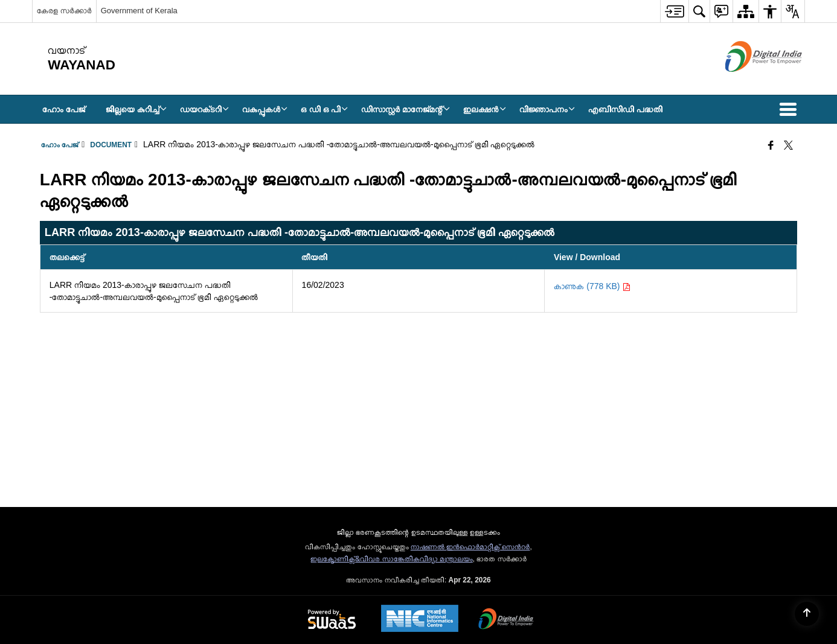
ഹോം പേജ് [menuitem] (64, 109)
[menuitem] (674, 11)
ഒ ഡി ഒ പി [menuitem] (325, 109)
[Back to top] (807, 614)
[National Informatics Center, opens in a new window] (420, 620)
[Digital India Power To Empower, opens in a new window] (506, 620)
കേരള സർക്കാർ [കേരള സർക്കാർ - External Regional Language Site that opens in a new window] (64, 11)
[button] (790, 109)
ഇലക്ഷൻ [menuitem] (485, 109)
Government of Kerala (139, 11)
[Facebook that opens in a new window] (771, 146)
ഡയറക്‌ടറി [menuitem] (204, 109)
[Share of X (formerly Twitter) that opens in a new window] (788, 146)
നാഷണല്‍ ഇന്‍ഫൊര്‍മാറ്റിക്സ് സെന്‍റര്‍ (470, 547)
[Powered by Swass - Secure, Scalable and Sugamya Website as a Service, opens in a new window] (332, 620)
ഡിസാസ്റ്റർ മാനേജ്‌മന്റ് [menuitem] (406, 109)
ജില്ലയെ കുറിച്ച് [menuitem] (136, 109)
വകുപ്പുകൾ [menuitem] (265, 109)
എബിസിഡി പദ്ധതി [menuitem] (625, 109)
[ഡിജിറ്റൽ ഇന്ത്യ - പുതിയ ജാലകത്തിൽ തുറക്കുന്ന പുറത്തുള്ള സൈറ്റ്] (749, 82)
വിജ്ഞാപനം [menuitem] (547, 109)
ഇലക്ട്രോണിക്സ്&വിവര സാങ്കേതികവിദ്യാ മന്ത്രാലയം (392, 559)
